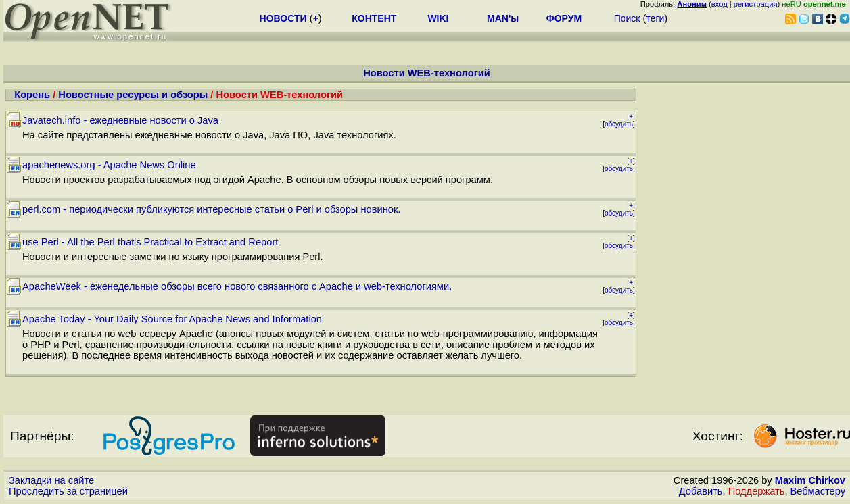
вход (719, 4)
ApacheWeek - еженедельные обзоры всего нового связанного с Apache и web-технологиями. (237, 286)
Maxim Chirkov (810, 480)
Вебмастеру (818, 491)
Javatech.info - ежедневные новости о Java (120, 120)
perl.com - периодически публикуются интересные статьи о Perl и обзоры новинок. (211, 209)
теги (655, 18)
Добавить (701, 491)
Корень (32, 95)
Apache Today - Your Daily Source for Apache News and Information (172, 319)
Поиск (627, 18)
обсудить (619, 124)
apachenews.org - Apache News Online (109, 165)
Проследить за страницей (68, 491)
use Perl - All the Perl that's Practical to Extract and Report (150, 242)
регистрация (756, 4)
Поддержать (757, 491)
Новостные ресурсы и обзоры (133, 95)
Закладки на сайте (51, 480)
